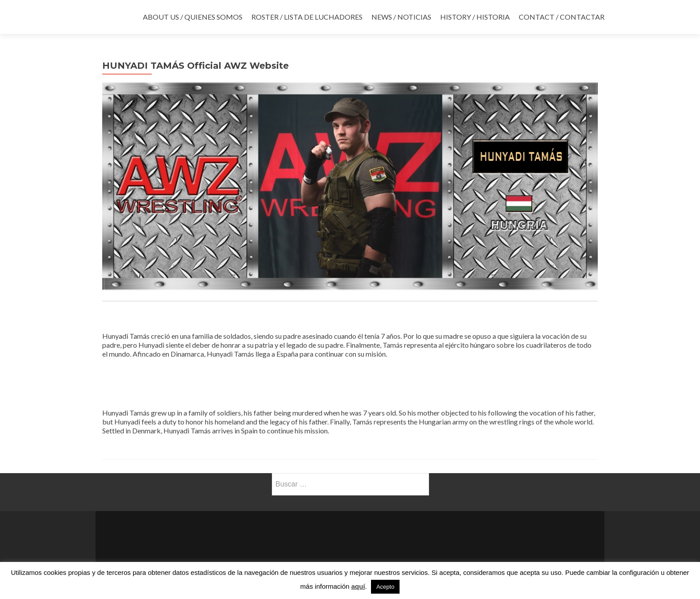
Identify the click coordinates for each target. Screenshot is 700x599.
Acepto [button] (385, 587)
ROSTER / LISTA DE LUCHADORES (307, 17)
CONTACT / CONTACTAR (562, 17)
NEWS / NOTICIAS (401, 17)
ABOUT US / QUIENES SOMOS (193, 17)
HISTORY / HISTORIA (475, 17)
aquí (358, 586)
